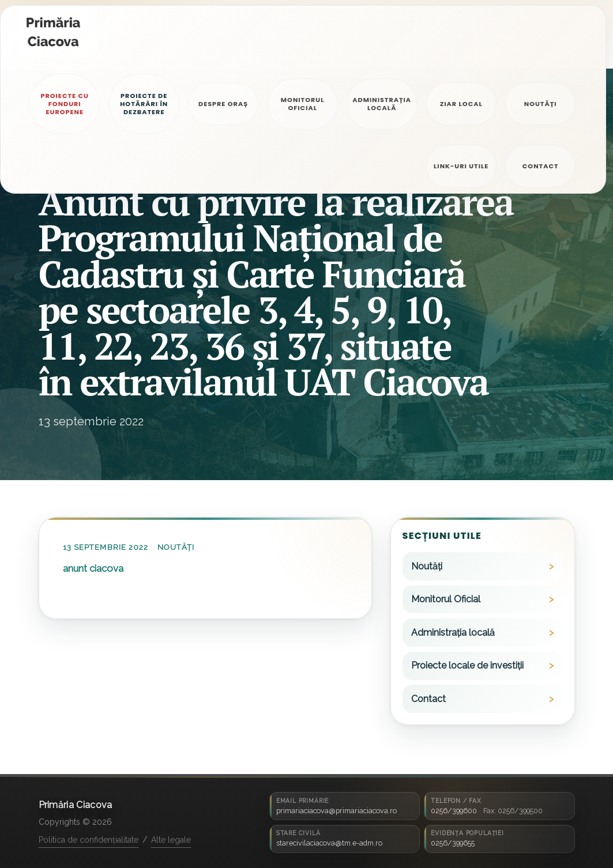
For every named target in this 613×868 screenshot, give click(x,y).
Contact (428, 699)
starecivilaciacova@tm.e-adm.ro (329, 843)
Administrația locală (453, 633)
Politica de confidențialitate (89, 840)
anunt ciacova (93, 568)
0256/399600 (454, 811)
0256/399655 (453, 843)
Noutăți (176, 547)
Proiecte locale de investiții (467, 665)
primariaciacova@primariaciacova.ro (336, 811)
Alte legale (171, 840)
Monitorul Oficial (446, 599)
